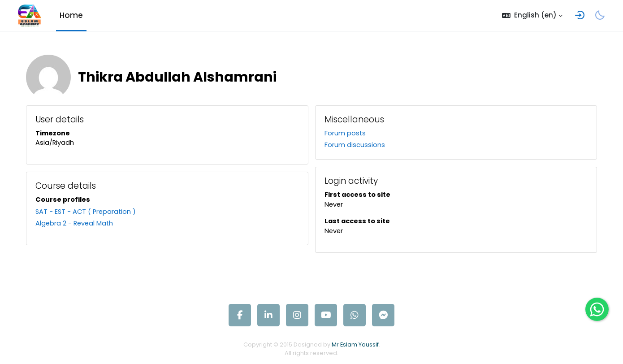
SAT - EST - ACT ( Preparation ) (93, 213)
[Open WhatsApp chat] (597, 309)
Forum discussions (355, 145)
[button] (532, 16)
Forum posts (345, 133)
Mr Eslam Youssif (356, 346)
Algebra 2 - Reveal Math (81, 225)
